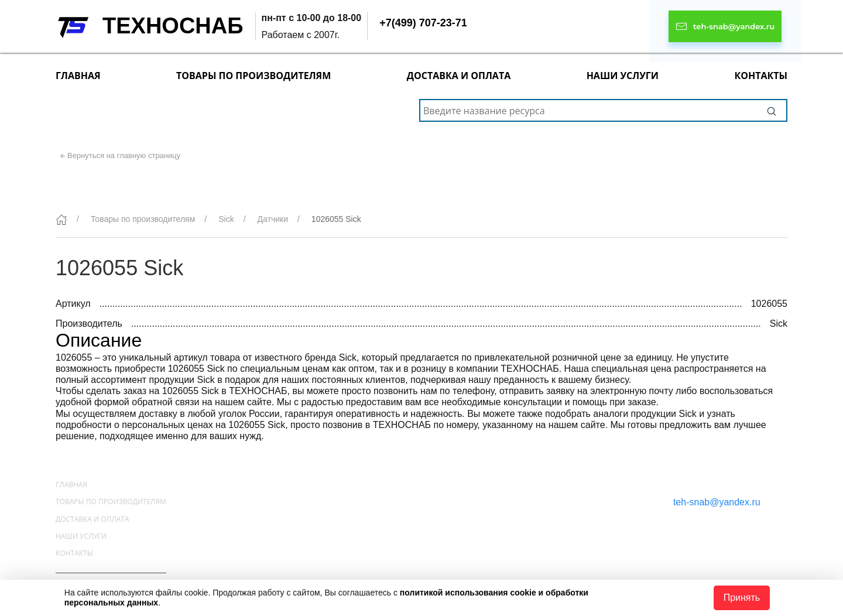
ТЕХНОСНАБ (173, 26)
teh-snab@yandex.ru (717, 502)
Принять (742, 598)
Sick (226, 219)
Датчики (273, 219)
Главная (78, 76)
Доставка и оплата (459, 76)
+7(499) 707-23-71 (423, 23)
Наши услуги (623, 76)
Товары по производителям (253, 76)
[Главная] (61, 220)
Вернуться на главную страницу (124, 155)
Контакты (761, 76)
